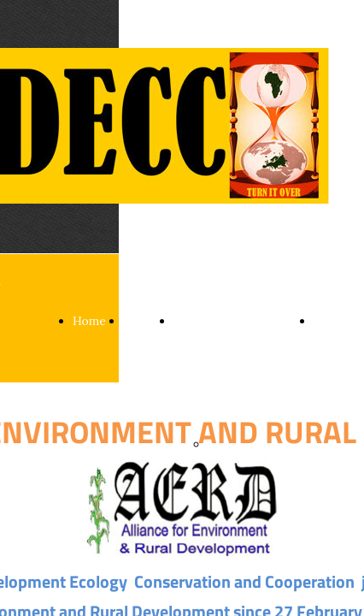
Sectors (194, 321)
